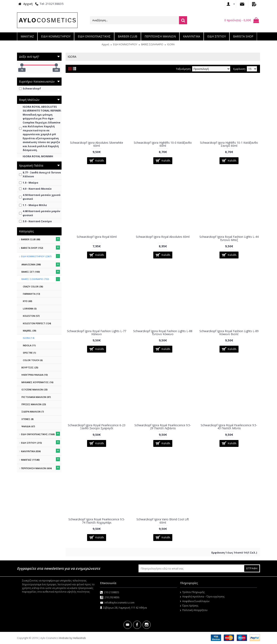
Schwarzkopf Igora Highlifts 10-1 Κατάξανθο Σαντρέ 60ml (229, 144)
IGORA (171, 44)
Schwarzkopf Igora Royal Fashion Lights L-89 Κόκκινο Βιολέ (229, 333)
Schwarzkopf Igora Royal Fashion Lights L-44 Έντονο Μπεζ (229, 238)
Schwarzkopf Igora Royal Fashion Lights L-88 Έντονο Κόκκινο (163, 333)
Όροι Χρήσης (189, 606)
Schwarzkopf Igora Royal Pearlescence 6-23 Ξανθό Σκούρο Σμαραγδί (97, 427)
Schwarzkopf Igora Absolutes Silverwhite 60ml (97, 144)
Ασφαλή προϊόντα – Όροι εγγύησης (202, 597)
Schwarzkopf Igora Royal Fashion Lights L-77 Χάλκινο (97, 333)
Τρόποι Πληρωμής (192, 592)
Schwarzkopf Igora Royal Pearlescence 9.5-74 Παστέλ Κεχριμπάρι (97, 521)
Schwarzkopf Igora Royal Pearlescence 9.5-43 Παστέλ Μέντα (229, 427)
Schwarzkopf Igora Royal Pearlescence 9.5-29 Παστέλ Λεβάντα (163, 427)
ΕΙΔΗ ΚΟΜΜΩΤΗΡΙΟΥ (125, 44)
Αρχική (105, 44)
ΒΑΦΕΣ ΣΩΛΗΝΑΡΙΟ (152, 44)
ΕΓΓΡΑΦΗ (252, 568)
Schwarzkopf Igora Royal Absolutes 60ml (163, 237)
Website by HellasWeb (72, 638)
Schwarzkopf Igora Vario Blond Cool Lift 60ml (163, 521)
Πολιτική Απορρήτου (194, 610)
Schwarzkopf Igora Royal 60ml (97, 237)
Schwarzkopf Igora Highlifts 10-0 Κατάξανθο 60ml (163, 144)
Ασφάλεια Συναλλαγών (195, 601)
